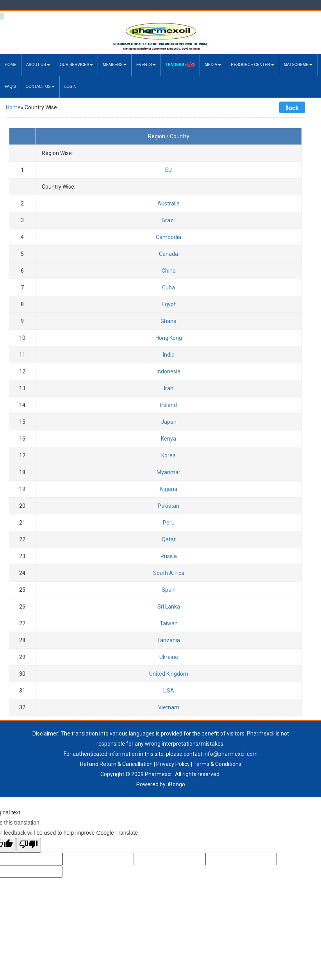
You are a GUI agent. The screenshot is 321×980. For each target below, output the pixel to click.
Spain (169, 590)
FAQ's (10, 87)
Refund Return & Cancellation (116, 764)
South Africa (169, 573)
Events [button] (146, 65)
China (169, 271)
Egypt (169, 304)
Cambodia (169, 237)
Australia (169, 203)
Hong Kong (169, 338)
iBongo (177, 784)
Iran (169, 388)
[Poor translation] (29, 845)
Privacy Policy (173, 764)
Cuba (169, 287)
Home (11, 65)
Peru (169, 523)
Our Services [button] (76, 65)
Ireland (169, 405)
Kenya (169, 439)
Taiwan (169, 623)
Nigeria (169, 489)
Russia (169, 556)
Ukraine (169, 657)
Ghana (169, 321)
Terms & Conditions (217, 764)
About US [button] (38, 65)
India (169, 355)
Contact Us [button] (40, 87)
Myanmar (169, 472)
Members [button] (115, 65)
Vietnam (169, 707)
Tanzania (169, 640)
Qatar (169, 539)
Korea (169, 455)
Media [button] (213, 65)
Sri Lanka (169, 607)
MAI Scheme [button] (298, 65)
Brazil (169, 220)
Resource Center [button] (252, 65)
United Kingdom (169, 674)
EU (169, 170)
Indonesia (169, 371)
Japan (169, 422)
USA (169, 691)
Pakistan (169, 506)
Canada (169, 254)
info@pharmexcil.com (231, 754)
